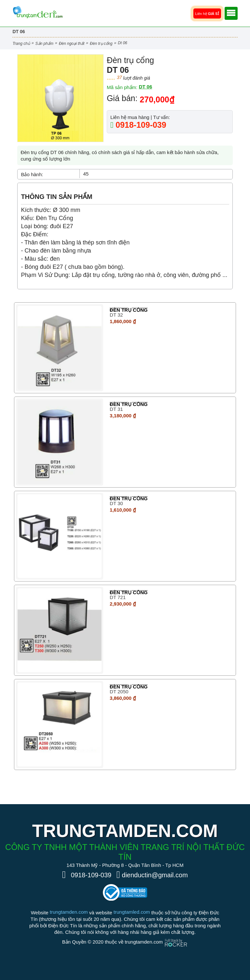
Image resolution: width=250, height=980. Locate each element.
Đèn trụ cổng (101, 44)
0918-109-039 (140, 125)
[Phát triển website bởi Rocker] (176, 937)
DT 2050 (119, 692)
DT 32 (116, 315)
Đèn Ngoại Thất (72, 44)
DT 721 (118, 597)
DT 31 (116, 409)
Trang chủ (21, 44)
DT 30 (116, 503)
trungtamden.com (69, 912)
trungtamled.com (132, 912)
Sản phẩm (44, 44)
